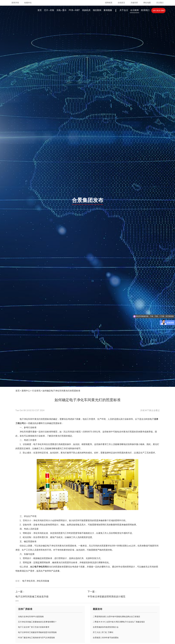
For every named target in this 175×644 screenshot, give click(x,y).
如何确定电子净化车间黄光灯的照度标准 (61, 391)
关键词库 (134, 3)
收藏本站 (28, 3)
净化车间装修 (43, 581)
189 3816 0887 (159, 11)
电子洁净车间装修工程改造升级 (32, 597)
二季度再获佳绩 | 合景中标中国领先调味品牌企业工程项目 (116, 617)
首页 (40, 10)
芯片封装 (49, 10)
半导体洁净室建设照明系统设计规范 (106, 597)
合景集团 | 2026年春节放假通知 (106, 638)
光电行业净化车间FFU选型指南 (31, 617)
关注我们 (160, 3)
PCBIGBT (74, 10)
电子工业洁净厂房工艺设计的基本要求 (34, 627)
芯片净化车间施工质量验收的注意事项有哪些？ (37, 622)
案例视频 (108, 10)
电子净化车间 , (29, 581)
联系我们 (145, 10)
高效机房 (86, 10)
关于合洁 (124, 10)
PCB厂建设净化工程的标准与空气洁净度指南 (37, 638)
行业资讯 (36, 391)
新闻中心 (26, 391)
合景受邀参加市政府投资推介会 (106, 627)
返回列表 (17, 601)
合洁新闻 (134, 10)
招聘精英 (109, 3)
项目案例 (97, 10)
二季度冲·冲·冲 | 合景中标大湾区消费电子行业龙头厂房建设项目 (119, 622)
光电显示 (61, 10)
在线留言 (121, 3)
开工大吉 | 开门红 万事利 (103, 632)
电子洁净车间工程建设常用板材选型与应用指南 (37, 632)
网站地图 (147, 3)
